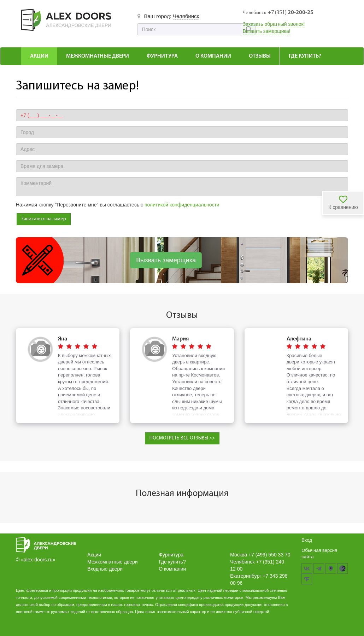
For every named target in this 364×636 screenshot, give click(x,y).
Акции (39, 56)
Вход (307, 540)
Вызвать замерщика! (267, 31)
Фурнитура (162, 56)
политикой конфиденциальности (182, 205)
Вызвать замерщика (166, 260)
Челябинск (186, 16)
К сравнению (343, 207)
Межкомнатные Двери (98, 56)
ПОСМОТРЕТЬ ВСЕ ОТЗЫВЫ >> (182, 438)
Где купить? (305, 56)
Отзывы (260, 56)
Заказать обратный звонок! (274, 24)
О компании (213, 56)
